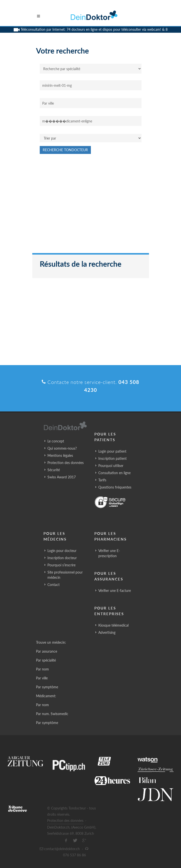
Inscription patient (112, 458)
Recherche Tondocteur (65, 150)
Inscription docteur (62, 558)
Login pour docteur (62, 551)
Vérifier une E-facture (115, 591)
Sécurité (54, 470)
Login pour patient (112, 451)
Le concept (56, 441)
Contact (54, 585)
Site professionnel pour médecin (65, 575)
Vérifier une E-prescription (109, 553)
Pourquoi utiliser (111, 466)
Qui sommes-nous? (62, 448)
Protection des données (66, 463)
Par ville (42, 678)
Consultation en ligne (114, 473)
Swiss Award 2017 (62, 477)
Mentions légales (60, 455)
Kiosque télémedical (113, 625)
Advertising (107, 632)
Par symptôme (47, 687)
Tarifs (102, 480)
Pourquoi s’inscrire (61, 565)
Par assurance (47, 651)
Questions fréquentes (115, 487)
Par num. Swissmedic (52, 714)
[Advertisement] (90, 206)
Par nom (42, 669)
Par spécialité (46, 660)
